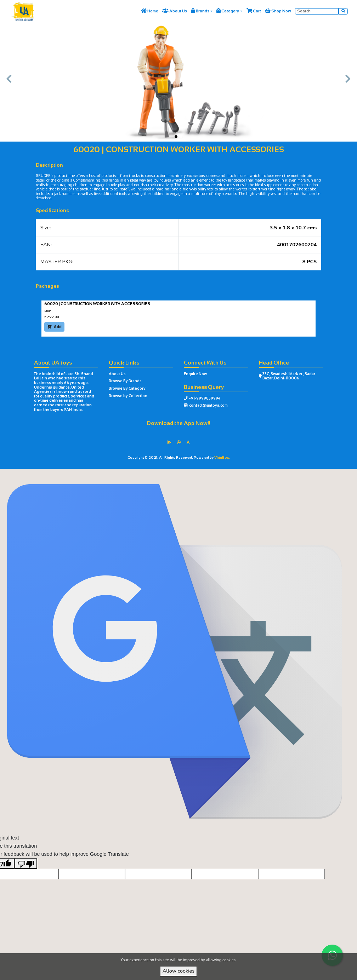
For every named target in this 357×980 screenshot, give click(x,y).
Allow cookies (178, 971)
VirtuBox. (222, 457)
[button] (9, 82)
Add (54, 326)
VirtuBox (190, 474)
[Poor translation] (26, 875)
